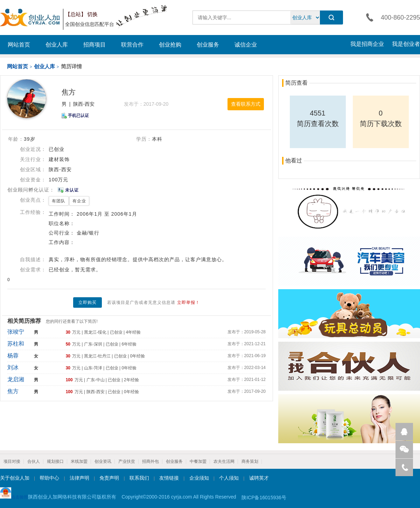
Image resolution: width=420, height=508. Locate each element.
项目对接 (12, 461)
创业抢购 (170, 45)
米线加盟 (79, 461)
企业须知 (199, 478)
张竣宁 (16, 332)
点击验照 (14, 493)
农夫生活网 (224, 461)
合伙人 (34, 461)
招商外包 (150, 461)
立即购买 (87, 302)
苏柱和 (16, 344)
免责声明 (109, 478)
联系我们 (139, 478)
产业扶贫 (127, 461)
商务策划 (250, 461)
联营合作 (132, 45)
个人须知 (229, 478)
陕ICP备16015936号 (264, 497)
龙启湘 (16, 379)
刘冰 (13, 367)
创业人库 (57, 45)
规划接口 (55, 461)
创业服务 (208, 45)
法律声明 (79, 478)
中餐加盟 (198, 461)
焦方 (13, 391)
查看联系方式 (246, 104)
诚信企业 (246, 45)
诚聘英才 (259, 478)
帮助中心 (49, 478)
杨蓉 (13, 356)
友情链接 (169, 478)
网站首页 (19, 45)
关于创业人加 (15, 478)
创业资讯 (103, 461)
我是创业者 (406, 44)
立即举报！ (188, 302)
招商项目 (94, 45)
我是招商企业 (367, 44)
